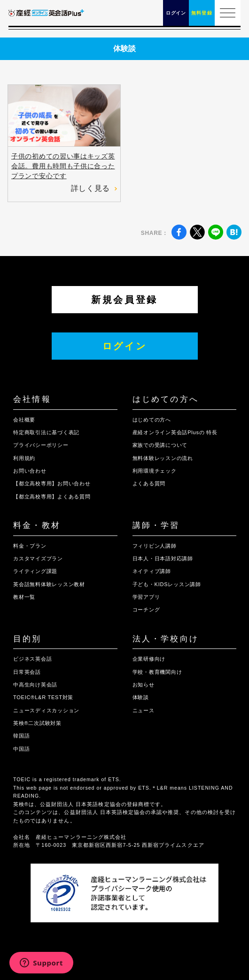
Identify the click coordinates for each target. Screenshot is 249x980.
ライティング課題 (35, 571)
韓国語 (21, 736)
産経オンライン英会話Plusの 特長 (175, 432)
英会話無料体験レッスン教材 (49, 584)
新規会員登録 (124, 300)
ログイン (125, 346)
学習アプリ (146, 597)
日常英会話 (27, 672)
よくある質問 (149, 483)
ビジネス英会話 (32, 659)
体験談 (141, 697)
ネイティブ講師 (152, 571)
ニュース (144, 710)
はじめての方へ (166, 399)
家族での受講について (160, 445)
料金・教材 (37, 525)
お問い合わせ (30, 471)
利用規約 (24, 458)
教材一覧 (24, 597)
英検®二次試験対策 (37, 723)
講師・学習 (156, 525)
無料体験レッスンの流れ (163, 458)
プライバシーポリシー (41, 445)
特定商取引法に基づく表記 (46, 432)
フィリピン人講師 (155, 546)
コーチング (146, 610)
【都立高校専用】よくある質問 (52, 497)
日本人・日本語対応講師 (163, 558)
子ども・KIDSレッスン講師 (167, 584)
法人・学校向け (166, 639)
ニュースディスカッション (46, 710)
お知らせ (144, 685)
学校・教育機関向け (157, 672)
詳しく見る (94, 188)
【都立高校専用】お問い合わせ (52, 483)
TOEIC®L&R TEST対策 (43, 697)
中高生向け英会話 (35, 685)
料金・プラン (30, 546)
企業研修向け (149, 659)
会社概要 (24, 420)
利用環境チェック (155, 471)
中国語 (21, 749)
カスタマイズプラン (38, 558)
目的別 (27, 639)
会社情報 (32, 399)
